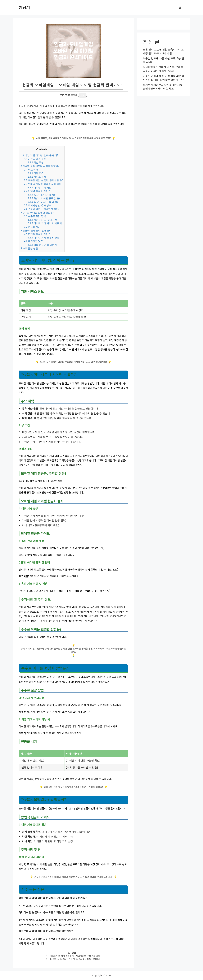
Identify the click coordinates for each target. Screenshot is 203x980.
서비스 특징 (37, 177)
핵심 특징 (36, 162)
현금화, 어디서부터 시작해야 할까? (40, 166)
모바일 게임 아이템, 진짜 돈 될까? (39, 155)
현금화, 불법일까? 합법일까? (36, 230)
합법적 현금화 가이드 (37, 234)
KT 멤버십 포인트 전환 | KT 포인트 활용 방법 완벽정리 (75, 959)
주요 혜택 (31, 170)
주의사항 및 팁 (34, 241)
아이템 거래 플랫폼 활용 (43, 238)
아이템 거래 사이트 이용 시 (45, 223)
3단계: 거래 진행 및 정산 (43, 202)
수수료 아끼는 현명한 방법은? (42, 209)
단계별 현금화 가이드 (37, 191)
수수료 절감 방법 (35, 216)
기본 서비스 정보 (35, 159)
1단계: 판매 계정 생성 (42, 195)
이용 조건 (36, 173)
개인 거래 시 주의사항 (42, 220)
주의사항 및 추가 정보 (38, 205)
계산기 (24, 7)
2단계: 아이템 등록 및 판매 (45, 198)
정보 (74, 953)
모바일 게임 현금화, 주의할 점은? (43, 180)
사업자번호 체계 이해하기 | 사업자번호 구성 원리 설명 (75, 956)
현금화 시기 (32, 227)
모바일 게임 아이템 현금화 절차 (43, 184)
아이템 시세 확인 (39, 187)
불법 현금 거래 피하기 (42, 245)
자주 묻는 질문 (29, 248)
